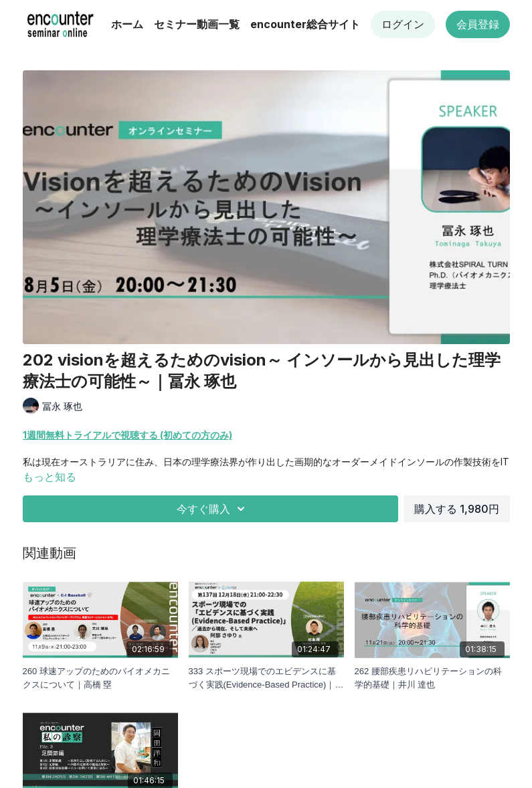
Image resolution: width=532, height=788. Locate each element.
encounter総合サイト (305, 24)
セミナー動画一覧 (197, 24)
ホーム (127, 24)
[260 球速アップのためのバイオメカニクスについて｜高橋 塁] (100, 678)
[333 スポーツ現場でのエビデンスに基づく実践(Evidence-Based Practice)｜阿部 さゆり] (266, 678)
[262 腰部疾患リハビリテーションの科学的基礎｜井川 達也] (432, 678)
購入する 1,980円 (457, 509)
